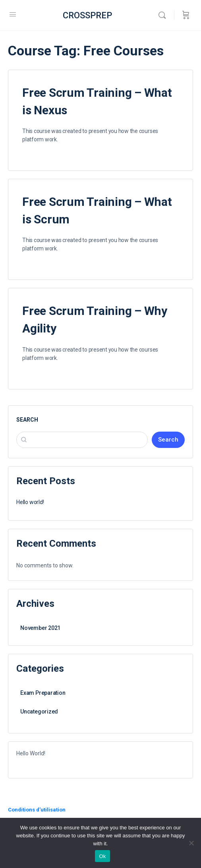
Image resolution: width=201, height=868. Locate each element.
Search (27, 420)
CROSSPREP (87, 15)
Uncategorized (39, 712)
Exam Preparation (43, 693)
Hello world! (30, 502)
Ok (102, 856)
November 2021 (40, 628)
